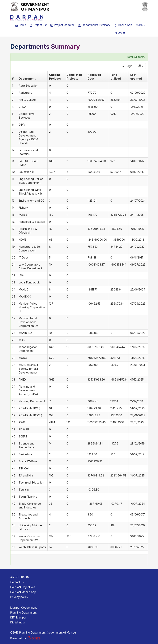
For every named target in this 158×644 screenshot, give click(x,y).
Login (120, 33)
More (141, 25)
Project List (38, 25)
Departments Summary (94, 25)
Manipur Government (23, 608)
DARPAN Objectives (23, 587)
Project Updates (62, 25)
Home (21, 25)
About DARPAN (20, 577)
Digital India (17, 622)
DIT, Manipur (18, 617)
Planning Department (23, 612)
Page (127, 66)
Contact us (17, 582)
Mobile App (123, 25)
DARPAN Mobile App (23, 592)
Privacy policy (19, 597)
